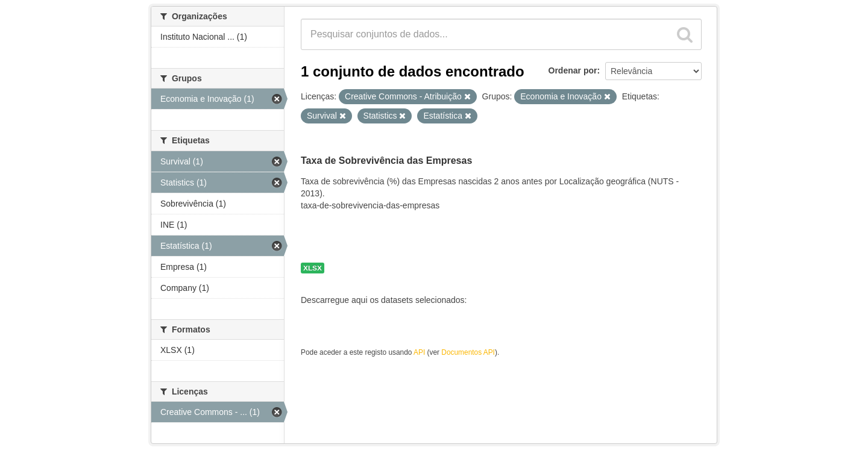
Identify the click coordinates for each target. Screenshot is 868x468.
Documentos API (468, 352)
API (419, 352)
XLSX (313, 268)
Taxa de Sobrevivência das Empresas (386, 161)
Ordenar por (573, 70)
